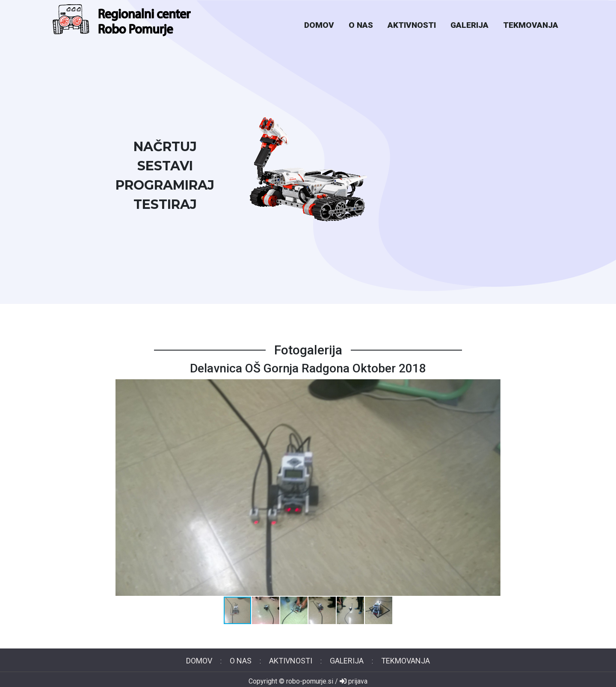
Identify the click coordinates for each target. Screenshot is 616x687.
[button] (493, 488)
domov (319, 25)
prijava (354, 681)
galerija (469, 25)
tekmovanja (531, 25)
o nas (361, 25)
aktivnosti (412, 25)
